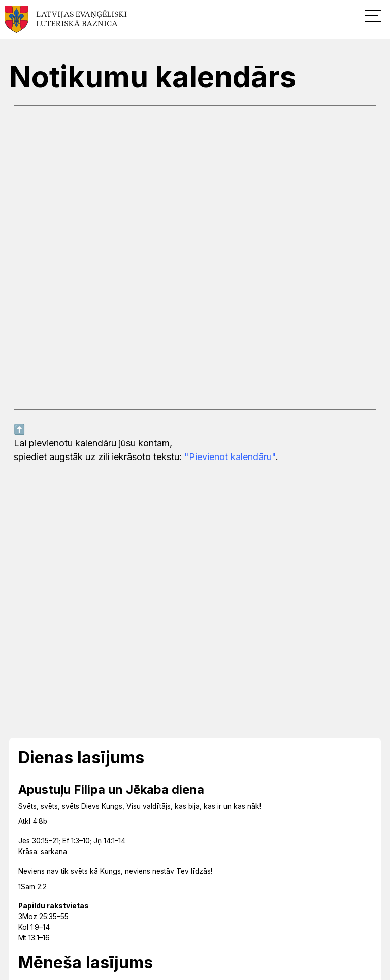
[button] (373, 15)
